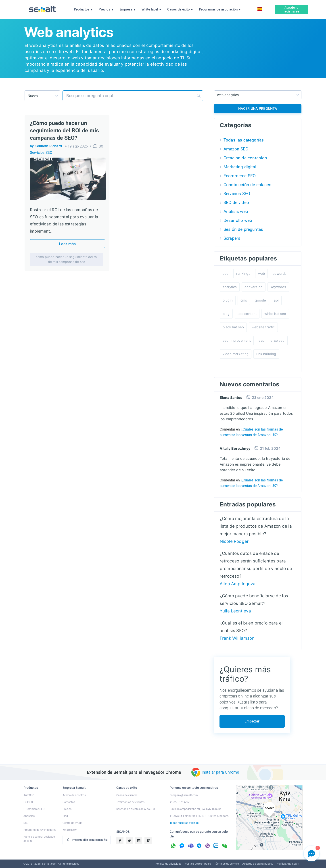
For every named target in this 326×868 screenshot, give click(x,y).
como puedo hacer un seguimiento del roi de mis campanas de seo (67, 259)
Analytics (29, 816)
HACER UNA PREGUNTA (258, 109)
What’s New (70, 830)
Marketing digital (240, 167)
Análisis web (236, 211)
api (276, 300)
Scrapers (232, 238)
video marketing (236, 354)
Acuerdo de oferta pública (258, 864)
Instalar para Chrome (220, 772)
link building (266, 354)
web (261, 274)
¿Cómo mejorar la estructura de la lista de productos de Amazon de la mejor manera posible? (256, 526)
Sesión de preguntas (243, 229)
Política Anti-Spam (288, 864)
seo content (247, 314)
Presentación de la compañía (87, 840)
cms (244, 300)
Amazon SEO (236, 149)
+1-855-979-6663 (180, 802)
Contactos (69, 802)
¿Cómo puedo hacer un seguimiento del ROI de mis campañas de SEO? (64, 130)
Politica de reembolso (198, 864)
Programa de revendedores (40, 830)
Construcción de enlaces (247, 185)
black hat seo (233, 327)
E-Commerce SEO (34, 809)
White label (151, 9)
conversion (254, 287)
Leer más (67, 244)
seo (226, 274)
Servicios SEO (41, 153)
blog (226, 314)
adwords (280, 274)
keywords (278, 287)
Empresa (127, 9)
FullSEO (28, 802)
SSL (26, 823)
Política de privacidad (168, 864)
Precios (106, 9)
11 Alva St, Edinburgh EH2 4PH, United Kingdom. (199, 816)
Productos (83, 9)
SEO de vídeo (236, 203)
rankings (243, 274)
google (260, 300)
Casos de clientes (127, 795)
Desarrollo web (238, 220)
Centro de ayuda (72, 823)
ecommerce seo (272, 340)
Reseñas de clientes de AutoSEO (136, 809)
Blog (65, 816)
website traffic (263, 327)
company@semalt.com (184, 795)
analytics (230, 287)
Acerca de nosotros (74, 795)
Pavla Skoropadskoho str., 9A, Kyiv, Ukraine (195, 809)
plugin (228, 300)
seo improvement (237, 340)
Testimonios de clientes (130, 802)
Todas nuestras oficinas (184, 823)
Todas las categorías (244, 140)
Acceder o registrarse (292, 9)
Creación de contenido (245, 158)
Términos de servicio (227, 864)
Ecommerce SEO (240, 176)
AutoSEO (29, 795)
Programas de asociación (220, 9)
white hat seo (275, 314)
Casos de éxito (180, 9)
